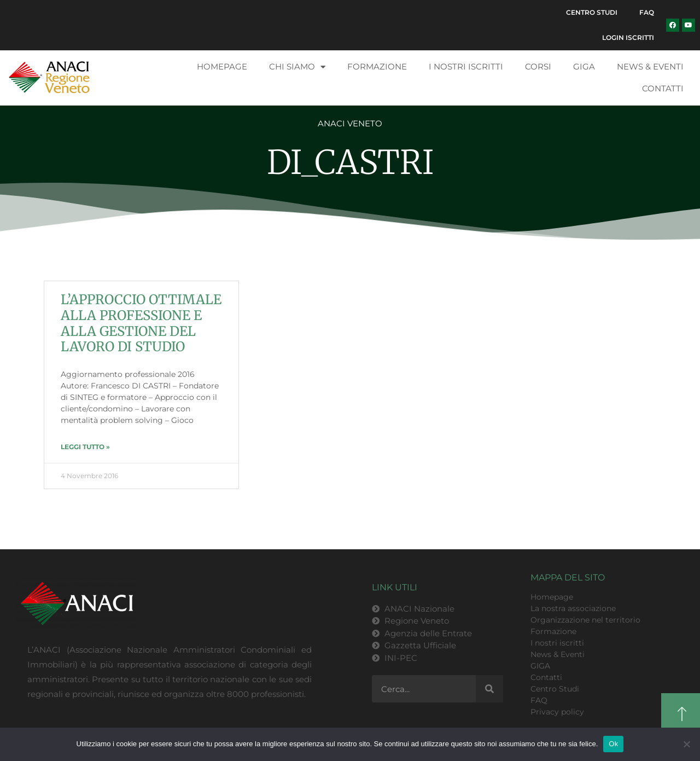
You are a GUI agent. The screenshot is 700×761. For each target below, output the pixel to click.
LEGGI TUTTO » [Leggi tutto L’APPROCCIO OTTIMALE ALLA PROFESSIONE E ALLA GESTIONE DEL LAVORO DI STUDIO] (85, 447)
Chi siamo (297, 67)
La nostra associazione (573, 608)
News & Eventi (650, 66)
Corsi (538, 66)
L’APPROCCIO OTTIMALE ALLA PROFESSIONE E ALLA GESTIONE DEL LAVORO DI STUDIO (141, 323)
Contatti (663, 88)
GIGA (584, 66)
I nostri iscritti (466, 66)
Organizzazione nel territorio (585, 620)
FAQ (647, 12)
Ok (613, 744)
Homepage (222, 66)
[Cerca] (489, 689)
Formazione (377, 66)
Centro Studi (592, 12)
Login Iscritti (628, 37)
